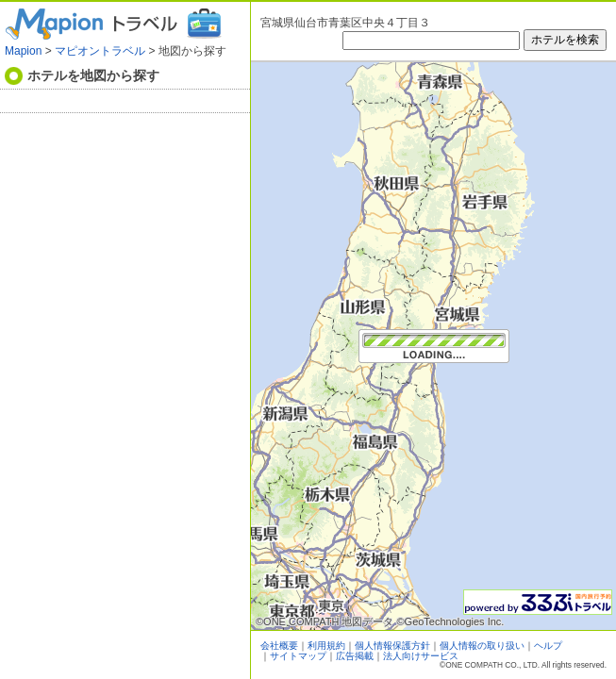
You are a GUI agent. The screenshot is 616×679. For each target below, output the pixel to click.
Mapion (23, 51)
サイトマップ (298, 656)
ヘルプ (548, 646)
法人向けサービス (421, 656)
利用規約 (326, 646)
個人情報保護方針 (392, 646)
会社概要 (279, 646)
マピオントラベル (100, 51)
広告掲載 (355, 656)
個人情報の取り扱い (482, 646)
